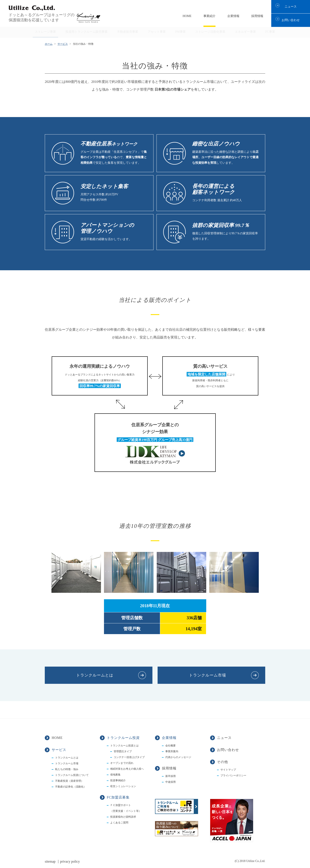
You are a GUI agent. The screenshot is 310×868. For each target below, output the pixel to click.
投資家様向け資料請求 (123, 817)
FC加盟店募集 (118, 797)
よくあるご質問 (119, 823)
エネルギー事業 (245, 32)
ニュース (291, 7)
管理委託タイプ (123, 751)
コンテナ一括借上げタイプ (129, 757)
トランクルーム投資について (72, 775)
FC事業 (270, 32)
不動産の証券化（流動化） (71, 787)
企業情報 (233, 16)
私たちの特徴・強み (67, 769)
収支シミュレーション (123, 786)
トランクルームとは (95, 675)
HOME (187, 16)
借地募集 (115, 775)
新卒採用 (170, 776)
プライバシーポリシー (233, 775)
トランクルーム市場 (208, 675)
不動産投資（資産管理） (69, 781)
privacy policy (70, 861)
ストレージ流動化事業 (210, 32)
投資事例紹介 (118, 780)
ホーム (49, 44)
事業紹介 (209, 16)
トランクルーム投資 (123, 738)
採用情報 (257, 16)
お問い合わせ (291, 20)
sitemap (50, 861)
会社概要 (170, 746)
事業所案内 (172, 751)
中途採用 (170, 782)
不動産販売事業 (128, 32)
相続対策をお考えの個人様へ (127, 769)
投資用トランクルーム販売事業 (87, 32)
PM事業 (180, 32)
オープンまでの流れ (122, 763)
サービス (63, 44)
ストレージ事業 (45, 32)
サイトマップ (228, 770)
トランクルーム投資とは (124, 746)
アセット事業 (157, 32)
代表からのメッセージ (178, 757)
